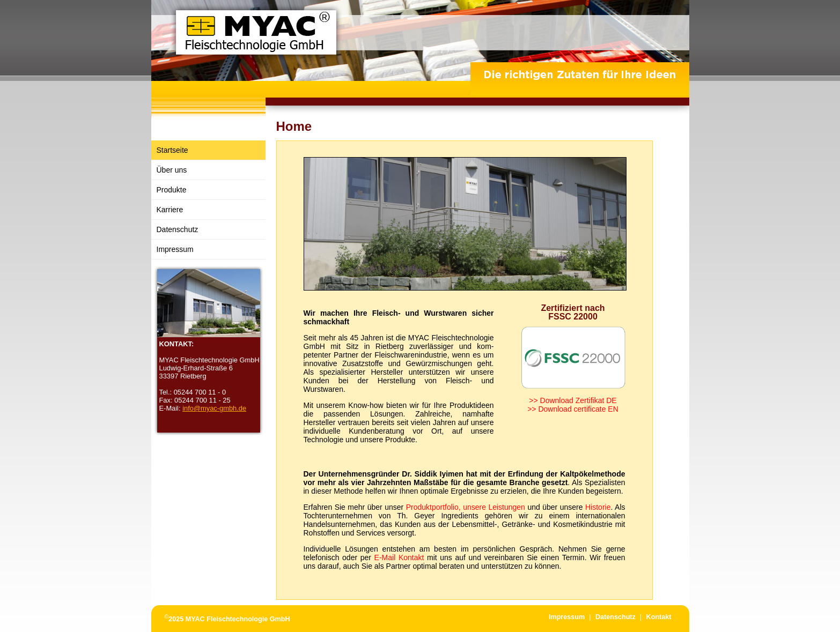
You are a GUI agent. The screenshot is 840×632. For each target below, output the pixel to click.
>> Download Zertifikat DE (573, 400)
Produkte (172, 190)
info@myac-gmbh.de (214, 408)
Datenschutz (178, 229)
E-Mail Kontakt (399, 557)
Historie (598, 507)
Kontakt (659, 617)
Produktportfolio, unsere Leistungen (466, 507)
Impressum (175, 249)
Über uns (172, 170)
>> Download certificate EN (573, 409)
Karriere (170, 210)
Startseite (172, 150)
